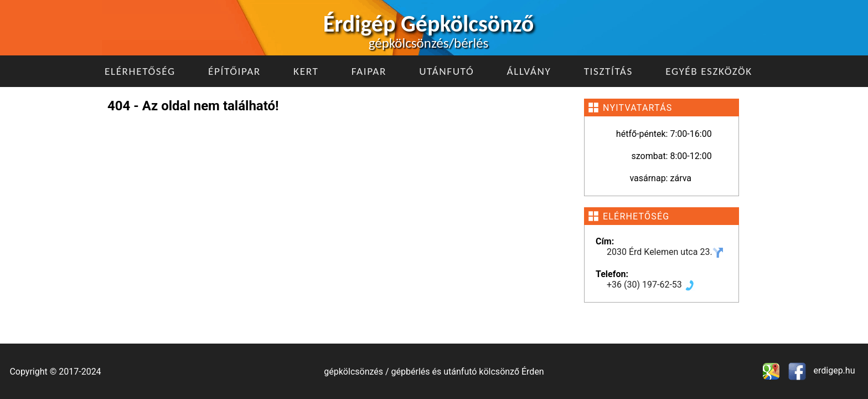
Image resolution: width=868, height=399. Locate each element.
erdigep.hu (833, 370)
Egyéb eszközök (709, 71)
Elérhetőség (140, 71)
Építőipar (234, 71)
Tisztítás (608, 71)
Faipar (369, 71)
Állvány (529, 71)
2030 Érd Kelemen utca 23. (665, 252)
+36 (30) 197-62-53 (651, 285)
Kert (306, 71)
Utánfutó (446, 71)
